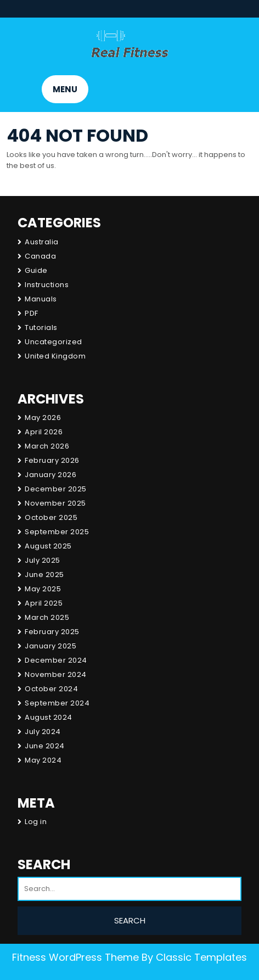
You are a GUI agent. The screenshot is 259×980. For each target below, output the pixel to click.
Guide (36, 270)
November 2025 (55, 503)
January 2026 (50, 475)
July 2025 (43, 560)
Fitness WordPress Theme (75, 957)
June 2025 (44, 575)
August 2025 (48, 546)
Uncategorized (54, 342)
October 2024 (51, 689)
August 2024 (49, 717)
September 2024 (57, 703)
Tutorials (41, 327)
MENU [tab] (65, 89)
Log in (36, 822)
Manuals (41, 299)
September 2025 (57, 532)
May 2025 (43, 589)
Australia (42, 242)
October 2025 (51, 517)
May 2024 (43, 760)
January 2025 (50, 646)
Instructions (47, 285)
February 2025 (52, 632)
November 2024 (56, 674)
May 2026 (43, 418)
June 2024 (45, 746)
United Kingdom (55, 356)
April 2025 (44, 603)
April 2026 (44, 432)
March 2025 (47, 617)
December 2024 (56, 660)
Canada (40, 256)
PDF (32, 313)
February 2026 (52, 460)
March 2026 (47, 446)
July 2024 (43, 732)
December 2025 (56, 489)
